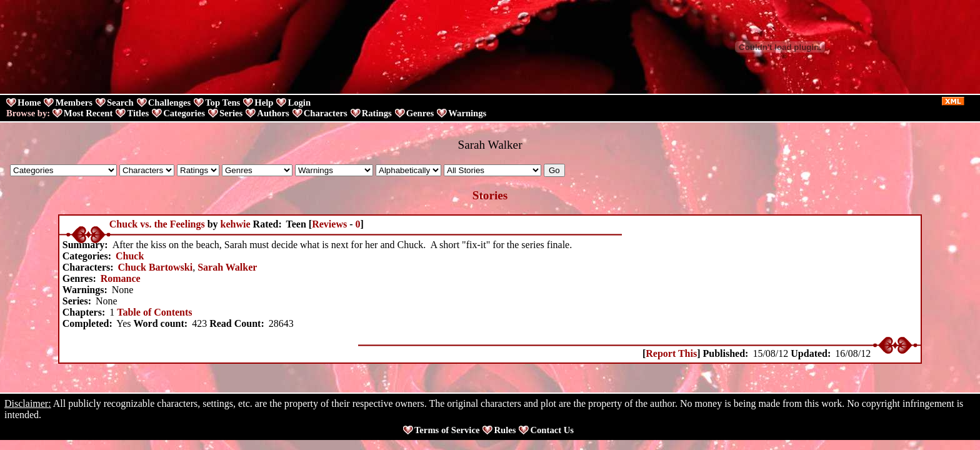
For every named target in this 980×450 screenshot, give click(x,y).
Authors (273, 113)
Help (264, 102)
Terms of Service (447, 430)
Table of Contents (154, 312)
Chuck (130, 256)
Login (299, 102)
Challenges (169, 102)
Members (73, 102)
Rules (505, 430)
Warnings (467, 113)
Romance (121, 278)
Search (120, 102)
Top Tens (222, 102)
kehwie (236, 224)
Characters (326, 113)
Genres (420, 113)
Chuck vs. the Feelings (157, 224)
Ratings (377, 113)
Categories (184, 113)
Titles (138, 113)
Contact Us (552, 430)
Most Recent (88, 113)
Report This (671, 353)
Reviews (329, 224)
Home (29, 102)
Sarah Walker (227, 267)
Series (231, 113)
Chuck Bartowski (156, 267)
